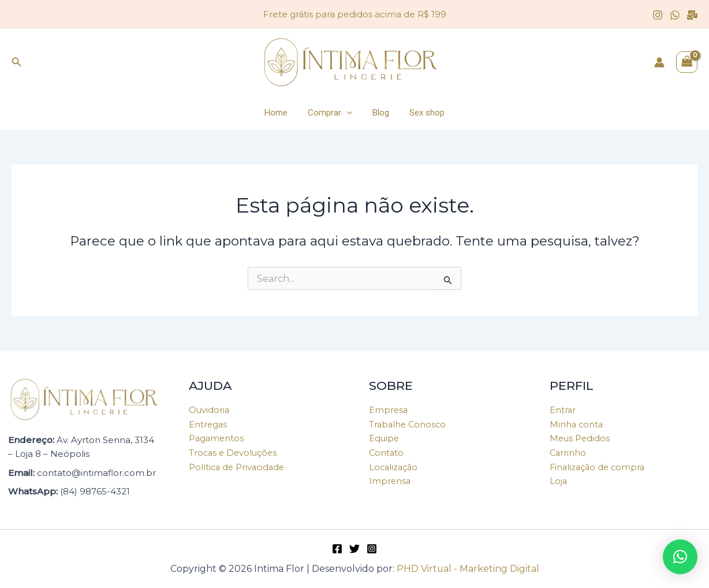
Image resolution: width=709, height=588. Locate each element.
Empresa (389, 410)
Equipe (385, 439)
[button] (680, 557)
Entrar (563, 410)
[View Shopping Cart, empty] (687, 62)
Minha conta (577, 424)
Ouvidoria (210, 410)
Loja (559, 481)
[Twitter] (354, 549)
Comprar (332, 113)
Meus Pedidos (581, 439)
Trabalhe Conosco (409, 424)
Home (281, 113)
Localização (394, 467)
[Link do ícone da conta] (659, 62)
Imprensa (390, 481)
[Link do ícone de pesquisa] (17, 62)
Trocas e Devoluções (234, 453)
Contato (387, 453)
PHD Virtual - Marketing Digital (468, 569)
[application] (348, 113)
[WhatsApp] (675, 15)
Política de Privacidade (238, 467)
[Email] (692, 15)
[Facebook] (337, 549)
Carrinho (568, 453)
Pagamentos (217, 439)
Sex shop (423, 113)
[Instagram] (658, 15)
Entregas (208, 424)
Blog (380, 113)
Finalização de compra (599, 467)
